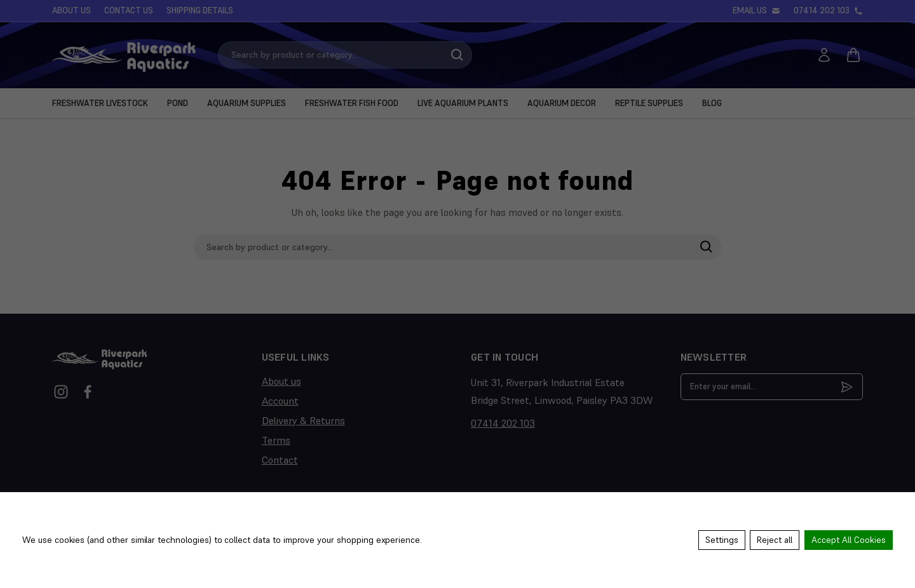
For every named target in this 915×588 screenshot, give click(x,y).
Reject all (775, 540)
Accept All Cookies (849, 540)
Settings (721, 540)
